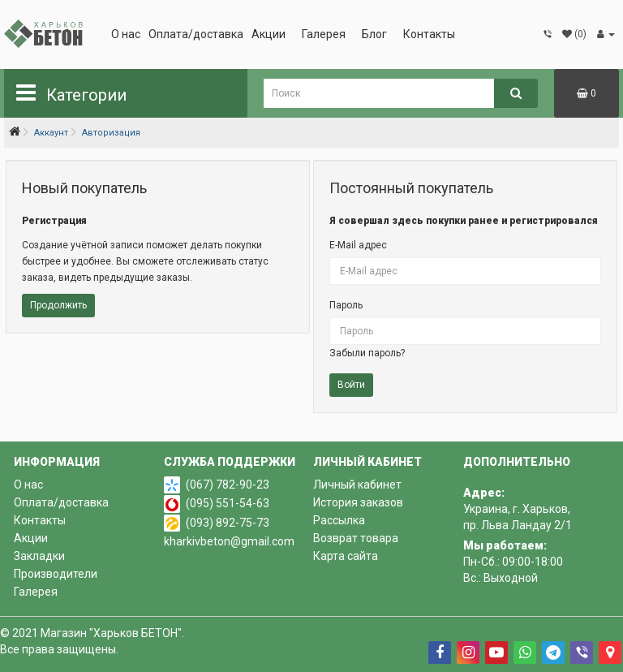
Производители (56, 574)
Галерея (324, 34)
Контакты (429, 34)
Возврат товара (356, 538)
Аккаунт (51, 133)
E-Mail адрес (358, 245)
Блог (374, 34)
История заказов (358, 502)
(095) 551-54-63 (228, 503)
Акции (269, 34)
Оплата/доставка (196, 34)
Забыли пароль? (367, 353)
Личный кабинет (357, 485)
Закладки (39, 556)
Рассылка (339, 520)
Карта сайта (346, 556)
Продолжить (58, 305)
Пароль (346, 305)
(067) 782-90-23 (228, 485)
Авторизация (111, 133)
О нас (126, 34)
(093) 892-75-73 (228, 523)
